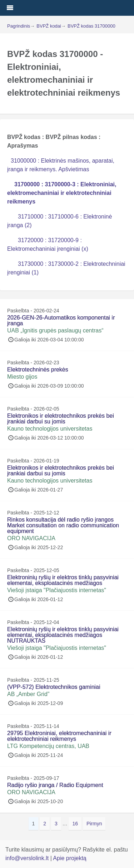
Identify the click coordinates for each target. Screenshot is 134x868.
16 (77, 823)
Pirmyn (94, 824)
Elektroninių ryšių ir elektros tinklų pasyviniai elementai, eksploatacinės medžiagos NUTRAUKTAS (63, 635)
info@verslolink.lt (28, 858)
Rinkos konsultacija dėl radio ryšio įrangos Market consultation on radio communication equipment (63, 525)
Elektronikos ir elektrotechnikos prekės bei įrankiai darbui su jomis (61, 419)
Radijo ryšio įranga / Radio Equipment (55, 785)
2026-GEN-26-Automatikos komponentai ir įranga (61, 320)
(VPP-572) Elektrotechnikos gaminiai (54, 687)
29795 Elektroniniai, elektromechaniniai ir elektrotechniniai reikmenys (59, 736)
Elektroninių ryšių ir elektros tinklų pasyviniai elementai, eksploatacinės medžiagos (63, 580)
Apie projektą (70, 858)
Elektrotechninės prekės (38, 370)
